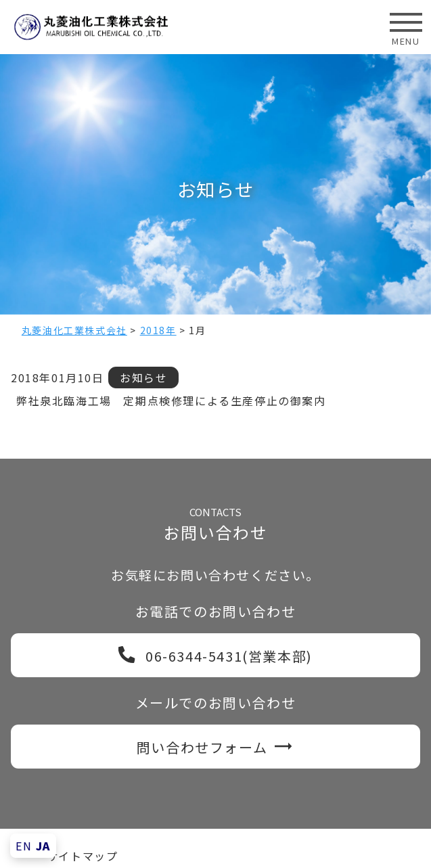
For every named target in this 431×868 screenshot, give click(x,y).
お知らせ (143, 378)
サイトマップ (83, 856)
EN (24, 846)
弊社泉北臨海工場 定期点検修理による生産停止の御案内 (171, 401)
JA (43, 846)
